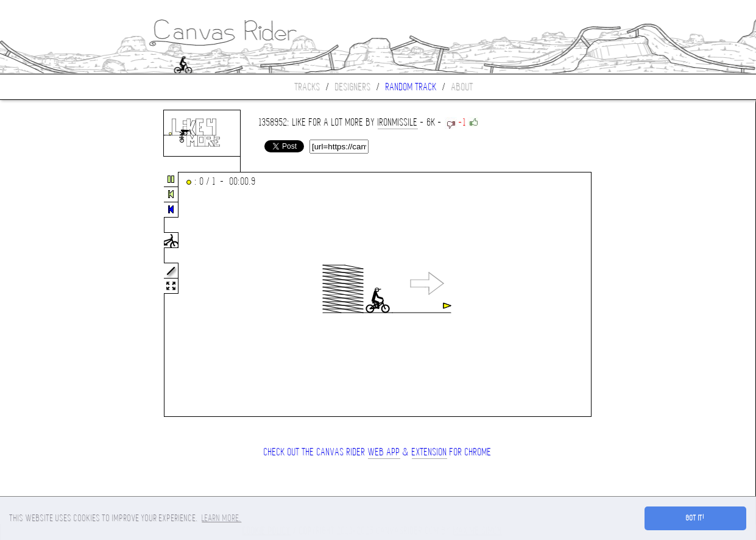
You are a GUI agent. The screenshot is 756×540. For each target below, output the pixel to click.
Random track (411, 87)
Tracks (308, 87)
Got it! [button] (695, 518)
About (462, 87)
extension (429, 452)
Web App (384, 452)
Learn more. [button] (221, 518)
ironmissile (398, 122)
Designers (353, 87)
